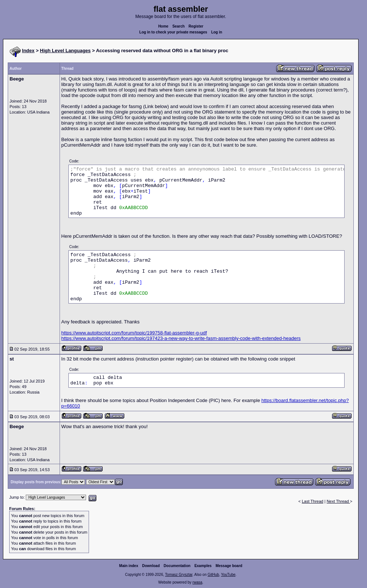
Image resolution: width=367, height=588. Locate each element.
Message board (229, 566)
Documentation (177, 566)
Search (179, 26)
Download (151, 566)
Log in (217, 32)
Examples (203, 566)
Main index (129, 566)
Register (196, 26)
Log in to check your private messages (173, 32)
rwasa (197, 582)
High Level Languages (65, 51)
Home (163, 26)
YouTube (228, 575)
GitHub (213, 575)
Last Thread (313, 501)
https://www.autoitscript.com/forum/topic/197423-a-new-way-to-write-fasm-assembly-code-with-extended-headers (181, 338)
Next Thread (338, 501)
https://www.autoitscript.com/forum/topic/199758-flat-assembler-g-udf (134, 333)
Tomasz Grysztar (179, 575)
